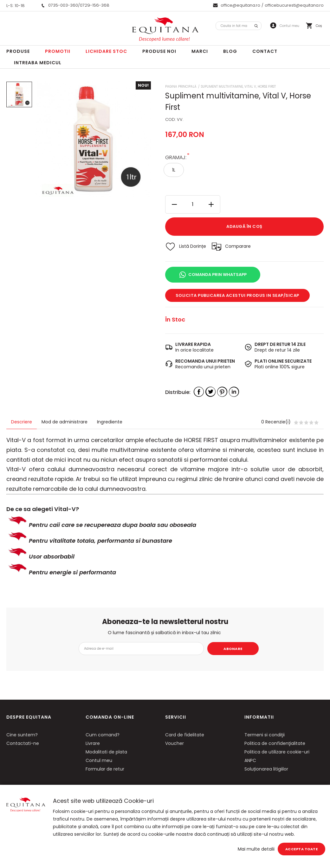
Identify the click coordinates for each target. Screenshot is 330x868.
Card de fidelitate (185, 735)
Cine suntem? (22, 735)
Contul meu (99, 760)
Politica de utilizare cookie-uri (277, 752)
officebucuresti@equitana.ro (294, 5)
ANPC (250, 760)
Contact (265, 51)
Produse (18, 51)
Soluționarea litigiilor (266, 769)
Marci (200, 51)
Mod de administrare (65, 422)
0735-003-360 (63, 5)
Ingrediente (110, 422)
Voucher (175, 743)
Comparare (238, 246)
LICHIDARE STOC (106, 51)
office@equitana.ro (240, 5)
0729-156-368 (95, 5)
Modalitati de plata (106, 752)
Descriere (22, 422)
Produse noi (159, 51)
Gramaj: (176, 157)
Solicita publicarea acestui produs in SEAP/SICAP (237, 295)
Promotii (58, 51)
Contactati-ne (23, 743)
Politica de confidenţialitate (275, 743)
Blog (230, 51)
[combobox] (239, 26)
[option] (93, 139)
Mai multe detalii (256, 849)
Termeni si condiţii (265, 735)
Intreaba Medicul (38, 63)
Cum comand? (103, 735)
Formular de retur (105, 769)
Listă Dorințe (193, 246)
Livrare (93, 743)
